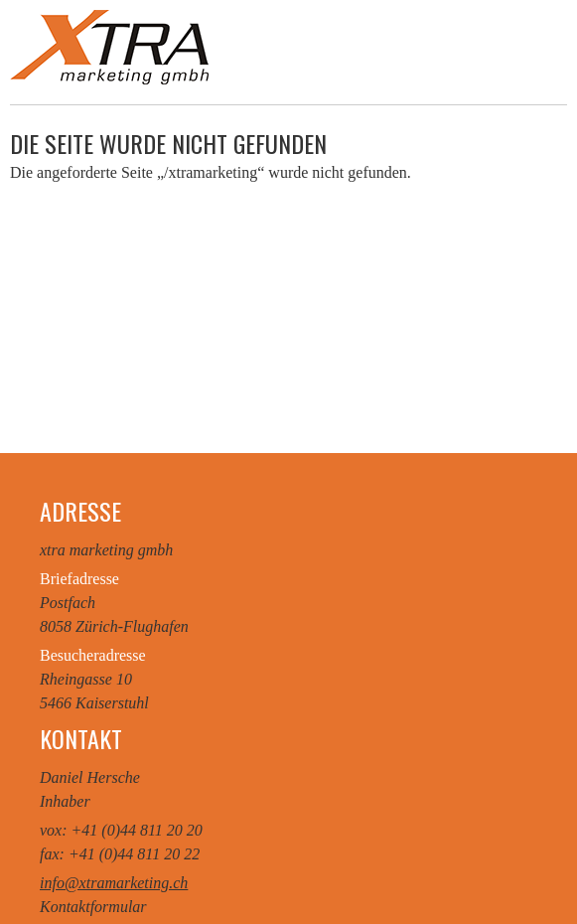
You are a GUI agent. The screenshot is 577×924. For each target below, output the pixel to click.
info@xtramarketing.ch (114, 883)
